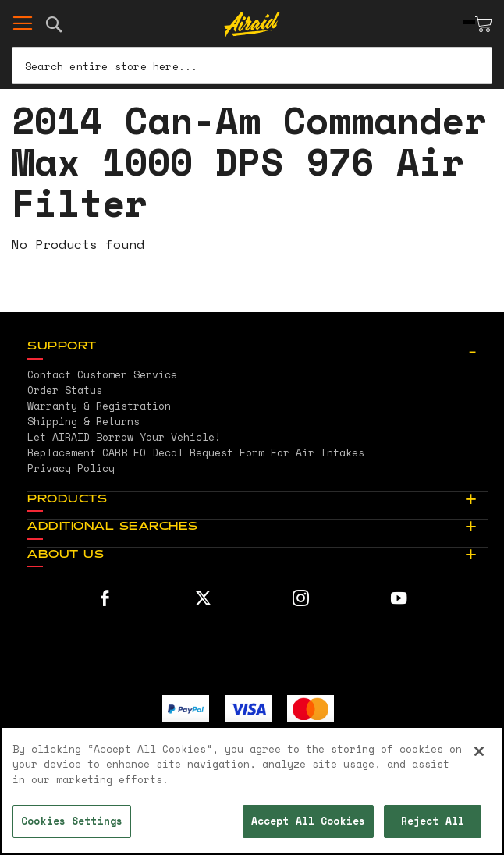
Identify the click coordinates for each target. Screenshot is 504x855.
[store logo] (252, 24)
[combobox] (252, 66)
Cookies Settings (72, 821)
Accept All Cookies (308, 821)
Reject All (433, 821)
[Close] (479, 751)
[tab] (258, 347)
